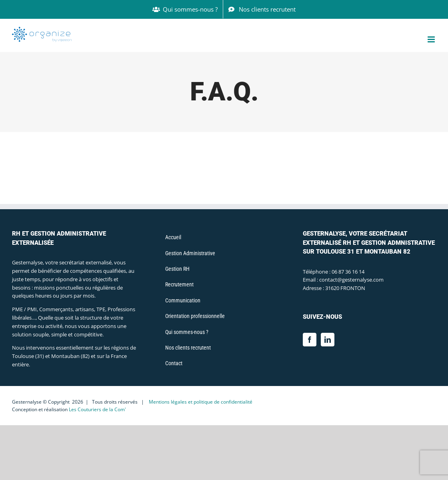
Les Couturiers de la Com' (97, 409)
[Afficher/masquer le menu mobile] (432, 39)
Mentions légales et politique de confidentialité (201, 402)
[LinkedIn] (328, 340)
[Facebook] (310, 340)
